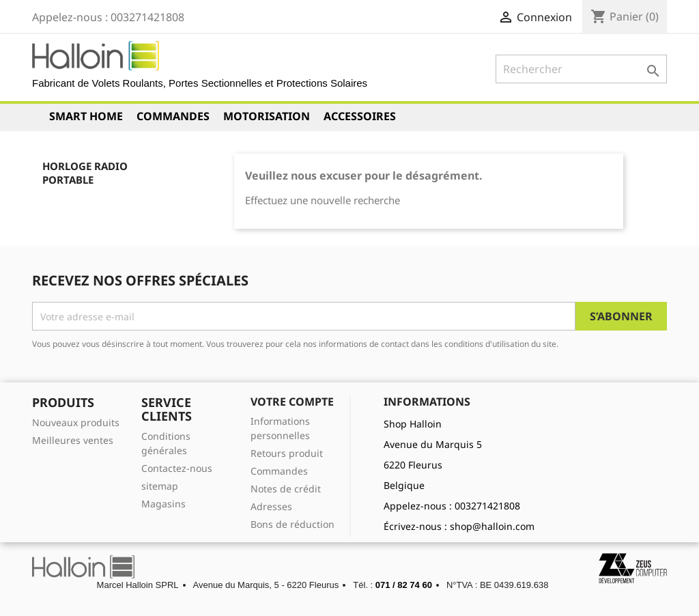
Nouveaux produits (76, 422)
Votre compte (292, 402)
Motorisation (267, 116)
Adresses (271, 506)
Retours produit (287, 453)
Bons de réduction (293, 524)
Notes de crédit (286, 489)
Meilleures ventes (73, 440)
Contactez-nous (177, 468)
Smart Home (86, 116)
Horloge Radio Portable (85, 173)
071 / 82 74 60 (404, 585)
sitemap (160, 486)
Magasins (163, 504)
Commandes (173, 116)
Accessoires (360, 116)
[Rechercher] (581, 69)
